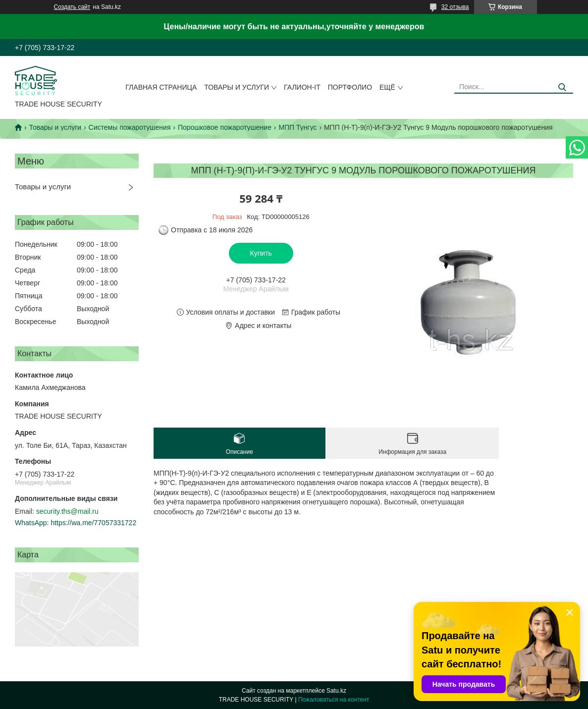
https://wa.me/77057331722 (93, 523)
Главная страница (161, 87)
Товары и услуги (237, 87)
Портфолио (350, 87)
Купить (261, 253)
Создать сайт (72, 7)
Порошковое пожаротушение (225, 127)
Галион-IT (302, 87)
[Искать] (562, 87)
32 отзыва (455, 7)
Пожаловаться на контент (334, 700)
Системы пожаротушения (130, 127)
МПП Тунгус (297, 127)
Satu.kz (336, 691)
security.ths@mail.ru (67, 511)
